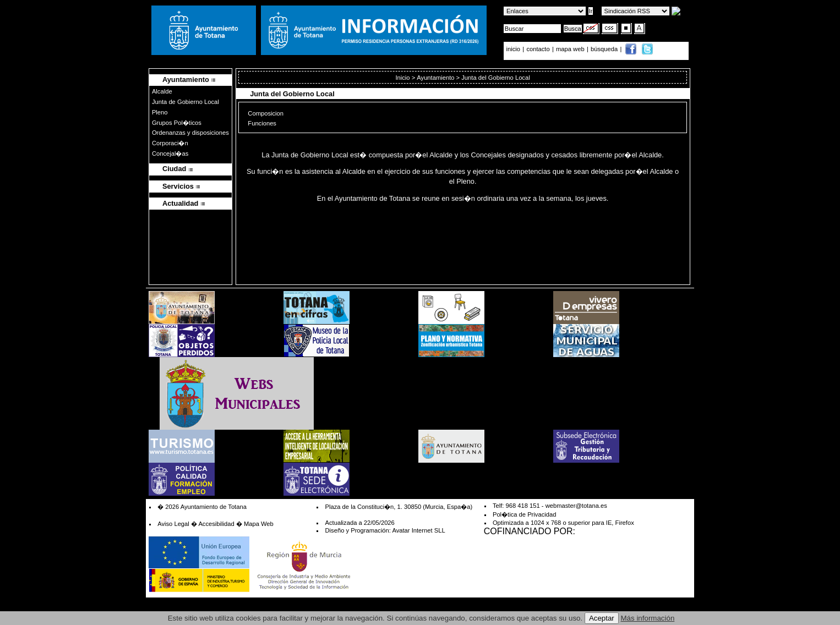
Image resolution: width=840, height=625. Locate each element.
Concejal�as (170, 153)
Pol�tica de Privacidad (524, 514)
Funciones (262, 123)
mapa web (571, 49)
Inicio (402, 78)
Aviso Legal (173, 524)
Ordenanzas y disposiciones (190, 133)
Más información (648, 618)
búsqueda (605, 49)
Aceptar (602, 618)
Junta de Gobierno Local (186, 102)
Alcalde (162, 91)
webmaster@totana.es (576, 506)
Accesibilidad (216, 524)
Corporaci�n (170, 143)
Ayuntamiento (435, 78)
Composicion (266, 113)
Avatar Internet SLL (418, 530)
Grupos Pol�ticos (177, 123)
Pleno (160, 112)
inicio (514, 49)
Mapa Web (259, 524)
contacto (538, 49)
